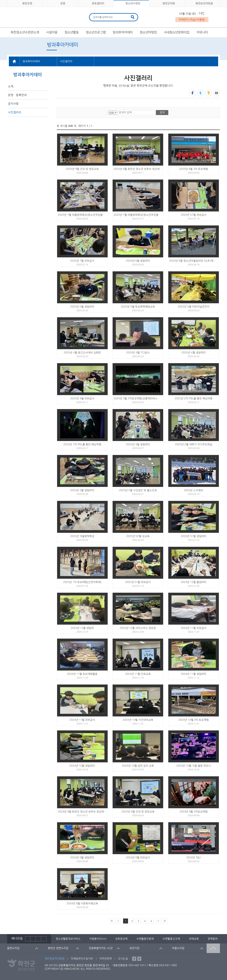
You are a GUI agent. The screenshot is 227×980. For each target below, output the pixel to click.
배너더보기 (44, 939)
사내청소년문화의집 (177, 32)
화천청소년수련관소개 (25, 32)
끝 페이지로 (165, 921)
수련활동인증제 (145, 939)
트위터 (201, 93)
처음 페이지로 (112, 921)
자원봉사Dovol (98, 939)
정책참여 (213, 939)
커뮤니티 (202, 32)
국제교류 (194, 939)
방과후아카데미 (123, 32)
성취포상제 (121, 939)
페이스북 (193, 93)
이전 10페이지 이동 (118, 921)
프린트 (217, 93)
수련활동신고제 (171, 939)
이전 (28, 939)
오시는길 (123, 959)
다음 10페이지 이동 (158, 921)
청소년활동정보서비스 (68, 939)
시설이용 (52, 32)
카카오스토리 (209, 93)
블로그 (139, 959)
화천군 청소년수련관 (32, 16)
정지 (33, 939)
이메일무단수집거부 (82, 959)
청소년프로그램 (96, 32)
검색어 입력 (93, 14)
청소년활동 (72, 32)
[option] (68, 939)
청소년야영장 (148, 32)
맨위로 (213, 948)
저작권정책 (106, 959)
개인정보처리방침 (55, 959)
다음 (38, 939)
